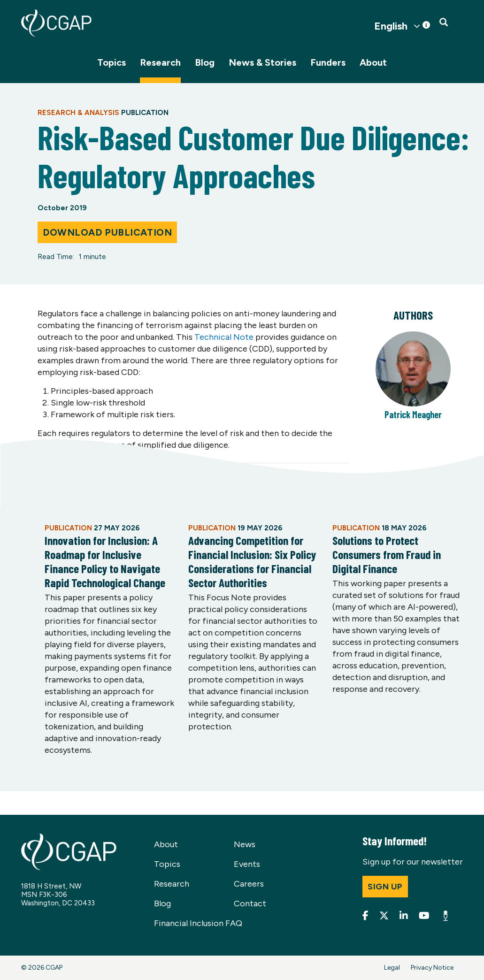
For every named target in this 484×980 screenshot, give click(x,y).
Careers (249, 884)
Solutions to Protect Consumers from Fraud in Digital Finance (387, 554)
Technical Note (224, 337)
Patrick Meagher (413, 414)
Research (160, 62)
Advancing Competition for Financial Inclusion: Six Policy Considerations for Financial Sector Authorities (252, 561)
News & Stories (262, 62)
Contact (250, 903)
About (373, 62)
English (391, 26)
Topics (111, 62)
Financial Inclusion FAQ (198, 923)
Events (247, 864)
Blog (205, 62)
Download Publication (107, 232)
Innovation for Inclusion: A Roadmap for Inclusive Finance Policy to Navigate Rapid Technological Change (105, 561)
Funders (328, 62)
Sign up (385, 887)
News (245, 844)
